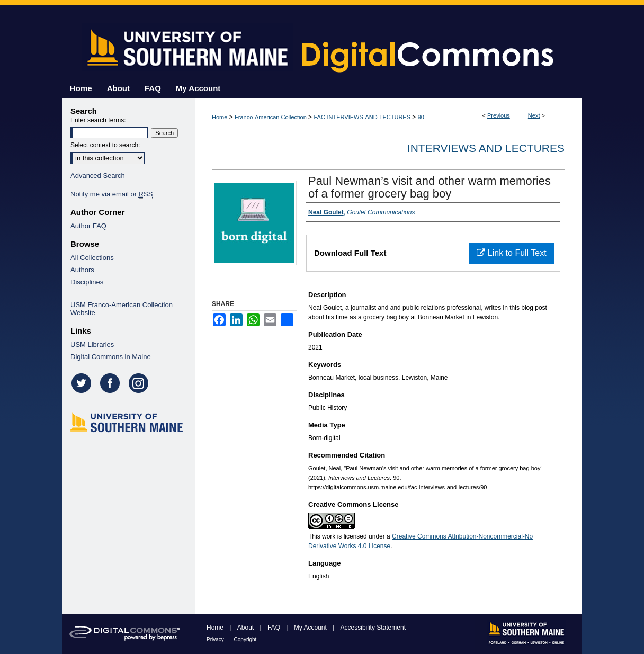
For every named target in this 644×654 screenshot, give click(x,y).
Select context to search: (105, 145)
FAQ (275, 628)
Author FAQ (88, 226)
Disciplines (87, 282)
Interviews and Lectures (486, 148)
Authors (82, 270)
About (247, 628)
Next (534, 115)
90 (421, 117)
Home (220, 117)
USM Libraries (92, 344)
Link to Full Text (511, 253)
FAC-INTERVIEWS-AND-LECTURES (362, 117)
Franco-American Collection (271, 117)
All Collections (92, 258)
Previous (499, 115)
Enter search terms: (98, 120)
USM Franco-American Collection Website (122, 309)
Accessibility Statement (373, 628)
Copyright (245, 639)
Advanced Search (98, 176)
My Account (311, 628)
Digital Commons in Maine (111, 357)
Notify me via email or (111, 194)
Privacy (216, 639)
